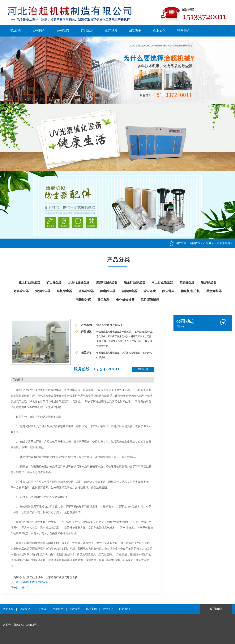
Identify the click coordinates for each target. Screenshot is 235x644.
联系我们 (183, 30)
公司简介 (39, 30)
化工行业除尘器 (29, 282)
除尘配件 (104, 300)
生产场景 (111, 30)
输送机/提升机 (190, 291)
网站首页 (15, 30)
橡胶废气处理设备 (131, 353)
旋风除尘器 (86, 291)
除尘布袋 (150, 291)
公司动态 (63, 30)
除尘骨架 (168, 291)
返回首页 (195, 243)
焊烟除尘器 (43, 291)
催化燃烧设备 (125, 300)
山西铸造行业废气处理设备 (27, 577)
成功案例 (135, 30)
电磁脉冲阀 (83, 300)
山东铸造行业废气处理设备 (62, 577)
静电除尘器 (108, 291)
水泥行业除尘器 (79, 282)
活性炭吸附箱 (150, 300)
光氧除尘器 (223, 243)
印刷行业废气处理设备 (108, 353)
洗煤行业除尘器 (107, 282)
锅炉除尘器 (209, 282)
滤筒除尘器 (130, 291)
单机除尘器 (64, 291)
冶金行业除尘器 (135, 282)
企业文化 (159, 30)
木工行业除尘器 (162, 282)
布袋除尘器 (187, 282)
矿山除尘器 (54, 282)
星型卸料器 (214, 291)
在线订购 (143, 369)
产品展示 (87, 30)
